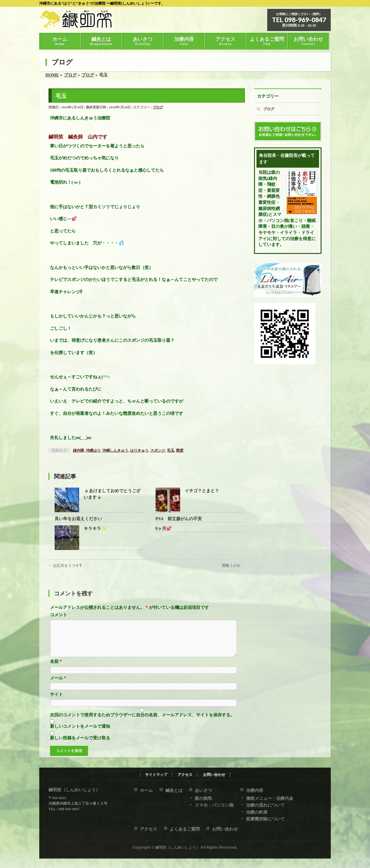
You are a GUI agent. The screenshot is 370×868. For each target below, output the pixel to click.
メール (58, 685)
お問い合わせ (214, 775)
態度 (180, 450)
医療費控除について (265, 819)
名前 (56, 669)
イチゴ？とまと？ (202, 491)
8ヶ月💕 (164, 529)
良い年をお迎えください (78, 519)
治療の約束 (257, 813)
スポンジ (158, 450)
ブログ (158, 107)
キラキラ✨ (95, 529)
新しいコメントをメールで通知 (80, 734)
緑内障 (79, 450)
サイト (56, 702)
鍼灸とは (174, 791)
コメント (59, 615)
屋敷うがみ (233, 566)
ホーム (146, 791)
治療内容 (255, 791)
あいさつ (203, 791)
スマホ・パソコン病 (214, 806)
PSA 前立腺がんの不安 (179, 519)
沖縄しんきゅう (115, 450)
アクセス (185, 775)
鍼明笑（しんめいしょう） (177, 848)
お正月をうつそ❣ (65, 566)
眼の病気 (203, 799)
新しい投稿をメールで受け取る (80, 745)
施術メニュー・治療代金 (270, 799)
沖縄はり (93, 450)
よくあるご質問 (185, 829)
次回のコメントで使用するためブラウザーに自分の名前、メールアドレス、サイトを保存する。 (142, 722)
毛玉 (171, 450)
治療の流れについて (265, 806)
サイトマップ (156, 775)
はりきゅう (139, 450)
